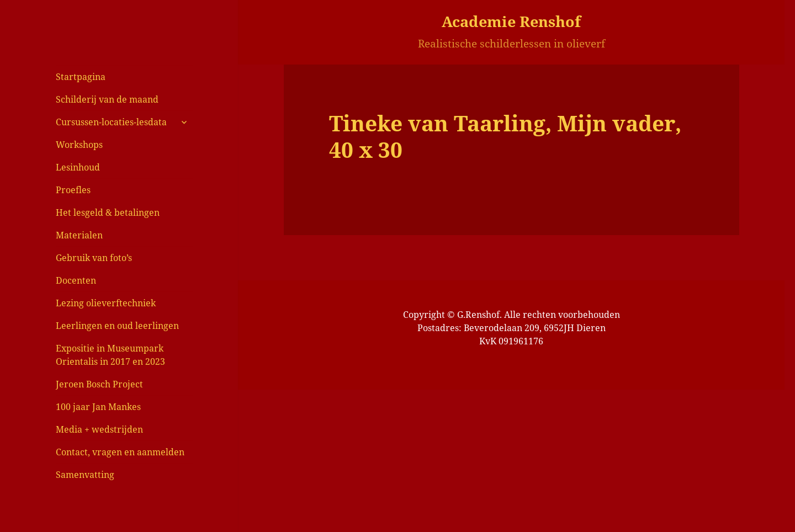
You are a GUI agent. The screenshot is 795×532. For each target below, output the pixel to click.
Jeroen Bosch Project (99, 384)
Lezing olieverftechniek (106, 303)
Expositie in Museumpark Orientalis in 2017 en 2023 (110, 355)
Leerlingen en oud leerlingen (117, 326)
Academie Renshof (511, 21)
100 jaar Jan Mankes (98, 407)
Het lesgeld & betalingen (108, 212)
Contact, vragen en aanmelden (120, 452)
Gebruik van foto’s (94, 258)
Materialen (79, 235)
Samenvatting (85, 475)
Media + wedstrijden (99, 429)
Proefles (73, 190)
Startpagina (81, 77)
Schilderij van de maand (107, 99)
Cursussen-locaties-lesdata (111, 122)
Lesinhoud (78, 167)
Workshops (79, 145)
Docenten (76, 280)
